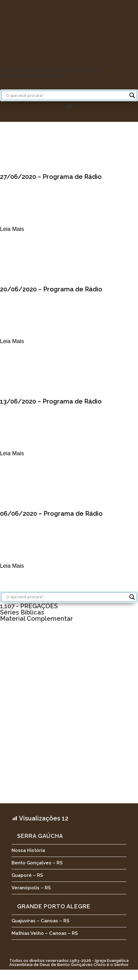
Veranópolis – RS (31, 888)
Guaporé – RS (27, 875)
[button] (69, 106)
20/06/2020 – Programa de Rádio (51, 289)
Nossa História (28, 850)
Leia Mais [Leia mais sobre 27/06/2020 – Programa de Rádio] (12, 229)
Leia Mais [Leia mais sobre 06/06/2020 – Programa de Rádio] (12, 566)
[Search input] (66, 95)
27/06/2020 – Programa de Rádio (51, 177)
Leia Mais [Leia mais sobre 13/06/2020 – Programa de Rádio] (12, 453)
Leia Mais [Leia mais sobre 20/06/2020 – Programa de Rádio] (12, 341)
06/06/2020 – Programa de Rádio (51, 514)
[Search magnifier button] (132, 95)
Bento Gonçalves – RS (37, 863)
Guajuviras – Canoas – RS (40, 921)
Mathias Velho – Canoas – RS (45, 933)
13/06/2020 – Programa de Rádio (51, 401)
